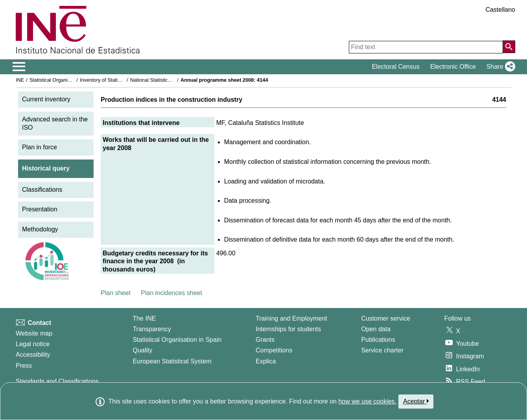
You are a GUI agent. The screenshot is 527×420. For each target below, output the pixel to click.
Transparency (152, 329)
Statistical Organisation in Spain (65, 80)
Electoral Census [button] (396, 67)
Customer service (385, 318)
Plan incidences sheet (171, 293)
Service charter (382, 350)
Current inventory (46, 99)
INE (20, 80)
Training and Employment (291, 318)
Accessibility (33, 355)
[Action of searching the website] (509, 47)
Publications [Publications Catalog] (378, 340)
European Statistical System (172, 361)
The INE (144, 318)
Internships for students (288, 329)
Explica (266, 361)
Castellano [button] (500, 10)
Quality (142, 350)
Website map (34, 333)
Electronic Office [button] (453, 67)
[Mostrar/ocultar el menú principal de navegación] (19, 67)
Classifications (42, 190)
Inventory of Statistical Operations (117, 80)
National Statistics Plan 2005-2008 (169, 80)
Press (24, 366)
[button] (499, 67)
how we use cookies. (367, 401)
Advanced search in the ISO (55, 123)
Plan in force (40, 147)
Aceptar (416, 401)
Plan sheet (116, 293)
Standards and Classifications (57, 381)
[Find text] (426, 47)
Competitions (274, 350)
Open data (376, 329)
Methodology (40, 229)
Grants (265, 340)
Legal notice (33, 344)
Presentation (40, 209)
